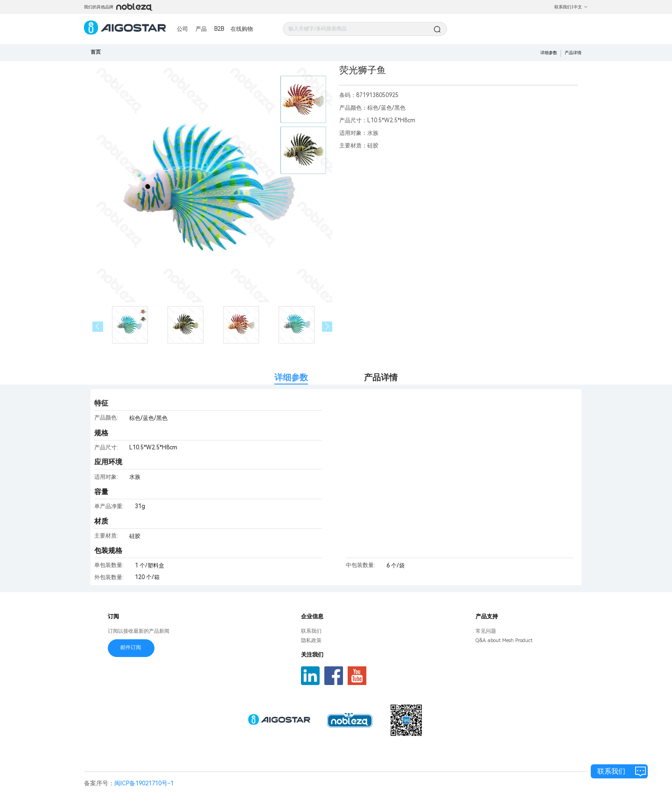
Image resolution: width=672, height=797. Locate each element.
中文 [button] (581, 7)
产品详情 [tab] (381, 377)
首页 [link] (96, 52)
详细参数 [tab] (291, 377)
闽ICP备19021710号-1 (144, 783)
